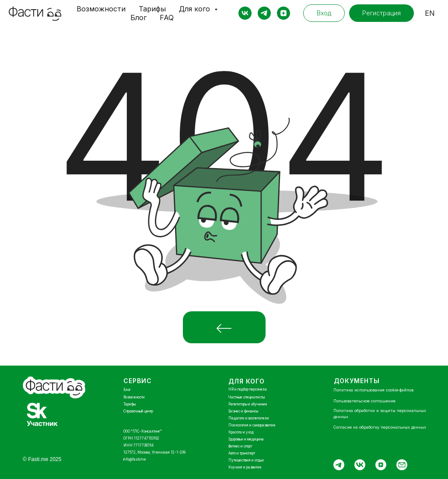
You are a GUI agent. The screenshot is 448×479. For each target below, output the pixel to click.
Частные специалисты (247, 397)
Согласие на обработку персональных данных (380, 427)
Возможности (101, 9)
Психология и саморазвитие (252, 425)
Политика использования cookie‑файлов (373, 390)
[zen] (283, 13)
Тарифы (152, 9)
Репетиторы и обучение (248, 404)
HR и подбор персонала (248, 389)
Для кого (196, 9)
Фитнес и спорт (240, 446)
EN (430, 13)
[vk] (245, 13)
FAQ (167, 18)
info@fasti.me (135, 459)
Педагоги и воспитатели (249, 418)
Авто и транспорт (242, 453)
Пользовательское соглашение (364, 401)
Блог (138, 18)
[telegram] (264, 13)
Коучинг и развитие (245, 467)
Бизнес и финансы (243, 411)
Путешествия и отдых (246, 460)
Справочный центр (138, 411)
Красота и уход (241, 432)
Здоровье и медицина (246, 439)
